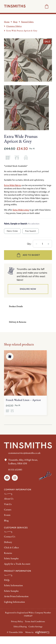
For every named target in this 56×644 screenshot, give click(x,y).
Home (7, 22)
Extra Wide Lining (21, 210)
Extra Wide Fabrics (13, 185)
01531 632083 (15, 470)
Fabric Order (12, 231)
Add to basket (31, 255)
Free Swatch (31, 231)
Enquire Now (28, 289)
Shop (15, 22)
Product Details (16, 306)
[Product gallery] (28, 60)
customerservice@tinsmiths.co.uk (24, 453)
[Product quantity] (42, 244)
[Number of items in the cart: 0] (47, 6)
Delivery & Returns (18, 322)
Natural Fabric (27, 22)
